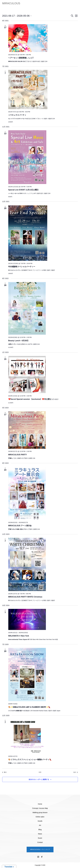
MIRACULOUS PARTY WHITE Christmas (25, 597)
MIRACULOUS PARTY (18, 455)
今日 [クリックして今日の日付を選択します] (40, 772)
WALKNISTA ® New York (19, 636)
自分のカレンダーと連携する (39, 779)
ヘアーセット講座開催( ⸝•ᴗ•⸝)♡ (21, 58)
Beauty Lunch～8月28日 (18, 341)
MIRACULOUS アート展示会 (20, 526)
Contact (40, 842)
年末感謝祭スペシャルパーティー (22, 267)
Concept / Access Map (40, 808)
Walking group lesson (40, 812)
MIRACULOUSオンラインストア (40, 849)
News (40, 834)
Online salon (40, 817)
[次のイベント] (76, 772)
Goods (40, 821)
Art (40, 825)
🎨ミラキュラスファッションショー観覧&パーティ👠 (30, 760)
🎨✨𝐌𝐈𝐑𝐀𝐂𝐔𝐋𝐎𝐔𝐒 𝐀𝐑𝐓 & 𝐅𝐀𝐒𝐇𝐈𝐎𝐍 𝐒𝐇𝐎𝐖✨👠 (29, 707)
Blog (40, 830)
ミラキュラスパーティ (17, 115)
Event (40, 838)
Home (40, 804)
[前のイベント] (4, 772)
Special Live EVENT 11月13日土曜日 (23, 190)
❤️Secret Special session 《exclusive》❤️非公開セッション (33, 399)
